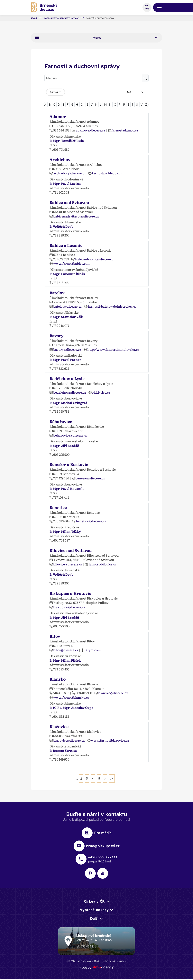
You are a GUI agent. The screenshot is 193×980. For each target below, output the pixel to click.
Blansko (58, 679)
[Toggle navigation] (158, 7)
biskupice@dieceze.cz (69, 607)
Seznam (55, 92)
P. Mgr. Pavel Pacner (65, 360)
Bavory (56, 335)
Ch (83, 104)
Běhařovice (61, 421)
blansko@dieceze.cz (113, 693)
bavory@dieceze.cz (67, 349)
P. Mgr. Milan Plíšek (65, 660)
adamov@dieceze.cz (90, 130)
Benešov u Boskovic (69, 464)
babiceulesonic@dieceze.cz (95, 259)
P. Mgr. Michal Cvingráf (68, 403)
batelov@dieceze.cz (67, 306)
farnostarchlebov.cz (107, 173)
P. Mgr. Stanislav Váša (67, 317)
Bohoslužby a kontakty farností (61, 18)
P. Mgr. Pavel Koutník (67, 488)
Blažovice (59, 726)
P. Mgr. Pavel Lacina (65, 183)
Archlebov (60, 159)
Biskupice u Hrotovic (70, 593)
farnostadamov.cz (125, 130)
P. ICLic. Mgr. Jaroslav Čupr (71, 707)
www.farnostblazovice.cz (110, 740)
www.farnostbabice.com (72, 263)
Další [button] (94, 919)
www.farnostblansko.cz (71, 697)
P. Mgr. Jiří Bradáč (64, 446)
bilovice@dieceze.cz (68, 564)
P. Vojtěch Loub (61, 226)
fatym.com (93, 650)
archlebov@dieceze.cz (69, 173)
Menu (97, 38)
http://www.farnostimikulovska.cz (113, 349)
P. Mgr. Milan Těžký (65, 531)
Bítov (55, 636)
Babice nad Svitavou (69, 202)
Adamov (58, 116)
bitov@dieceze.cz (66, 650)
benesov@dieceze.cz (90, 478)
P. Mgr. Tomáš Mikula (67, 140)
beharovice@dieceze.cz (70, 435)
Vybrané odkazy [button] (94, 910)
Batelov (57, 293)
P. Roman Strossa (63, 751)
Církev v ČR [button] (94, 902)
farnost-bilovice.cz (103, 564)
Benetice (58, 507)
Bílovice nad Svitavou (71, 550)
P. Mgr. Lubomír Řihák (67, 274)
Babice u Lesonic (66, 245)
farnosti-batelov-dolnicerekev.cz (112, 306)
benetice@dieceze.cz (91, 521)
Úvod (34, 18)
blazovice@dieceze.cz (69, 740)
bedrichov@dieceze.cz (70, 392)
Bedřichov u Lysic (67, 378)
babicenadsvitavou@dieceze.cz (76, 216)
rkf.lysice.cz (101, 392)
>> (112, 778)
